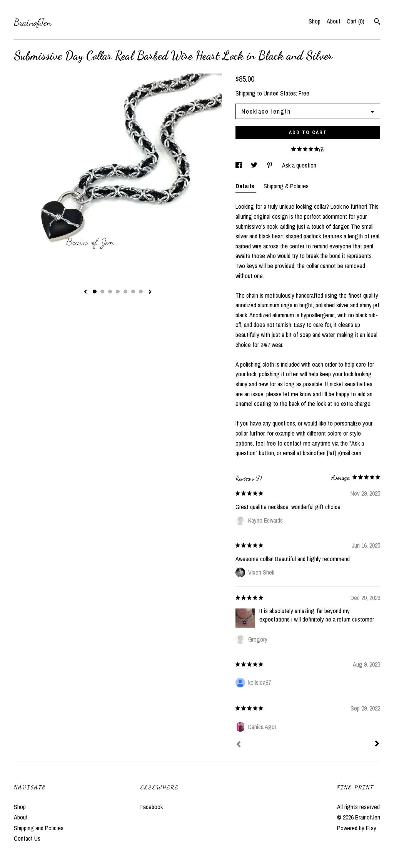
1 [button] (95, 292)
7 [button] (141, 292)
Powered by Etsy (357, 828)
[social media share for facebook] (239, 165)
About (334, 21)
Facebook (152, 807)
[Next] (377, 744)
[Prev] (239, 745)
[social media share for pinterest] (270, 165)
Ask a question (299, 165)
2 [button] (102, 292)
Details (246, 186)
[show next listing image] (150, 292)
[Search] (377, 22)
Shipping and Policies (39, 828)
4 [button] (118, 292)
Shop (315, 21)
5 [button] (125, 292)
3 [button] (110, 292)
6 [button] (133, 292)
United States (280, 93)
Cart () (356, 21)
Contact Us (27, 838)
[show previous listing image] (85, 292)
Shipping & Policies (286, 186)
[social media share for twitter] (255, 165)
